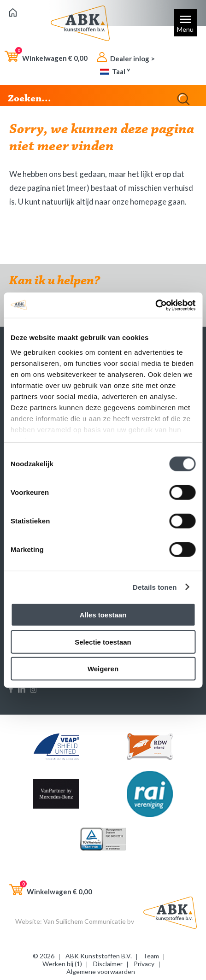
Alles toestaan (103, 615)
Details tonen (155, 587)
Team (151, 956)
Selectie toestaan (103, 642)
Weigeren (103, 669)
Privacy (144, 964)
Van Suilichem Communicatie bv (89, 921)
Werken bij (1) (62, 964)
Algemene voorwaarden (101, 971)
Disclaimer (108, 964)
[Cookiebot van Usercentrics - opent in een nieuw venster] (155, 305)
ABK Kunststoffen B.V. (99, 956)
